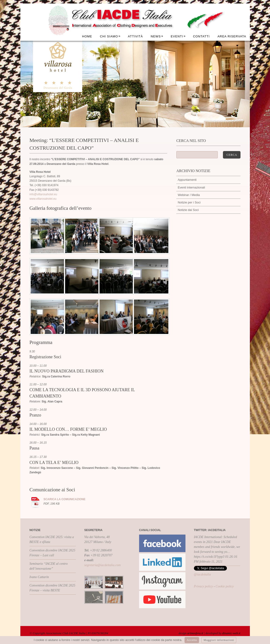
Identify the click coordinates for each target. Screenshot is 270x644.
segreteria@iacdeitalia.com (103, 565)
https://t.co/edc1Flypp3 (209, 557)
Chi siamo (110, 36)
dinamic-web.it (231, 633)
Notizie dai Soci (188, 210)
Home (87, 36)
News (157, 36)
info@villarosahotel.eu (43, 194)
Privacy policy (203, 586)
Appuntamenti (187, 180)
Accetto (192, 640)
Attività (135, 36)
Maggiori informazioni (219, 640)
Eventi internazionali (191, 187)
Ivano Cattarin (39, 577)
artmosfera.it (195, 633)
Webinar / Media (189, 195)
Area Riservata (232, 36)
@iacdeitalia (202, 574)
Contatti (201, 36)
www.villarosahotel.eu (43, 199)
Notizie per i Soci (189, 202)
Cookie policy (225, 586)
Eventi (178, 36)
